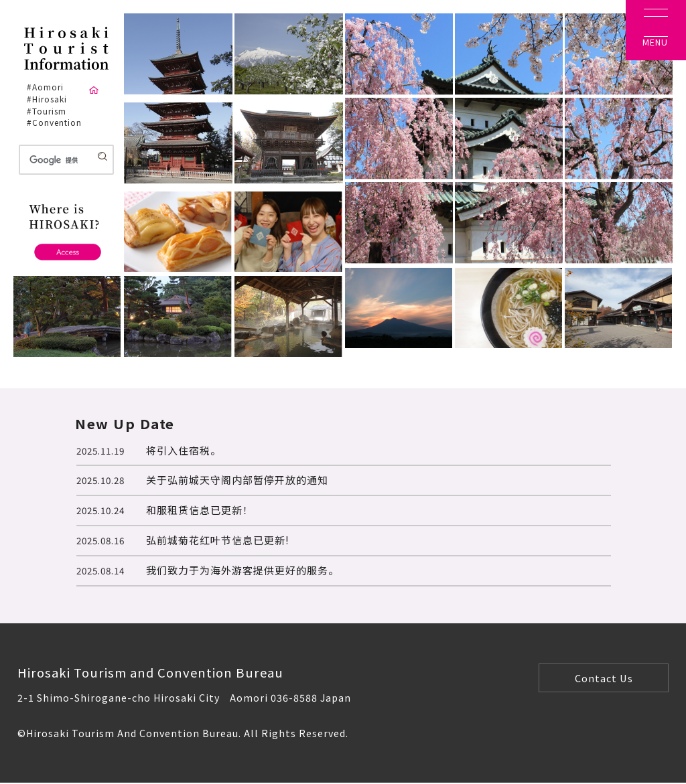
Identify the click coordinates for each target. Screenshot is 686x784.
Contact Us (604, 678)
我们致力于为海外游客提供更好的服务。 (243, 570)
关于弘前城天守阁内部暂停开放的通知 (237, 480)
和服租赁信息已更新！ (200, 510)
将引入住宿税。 (184, 450)
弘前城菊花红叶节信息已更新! (218, 540)
